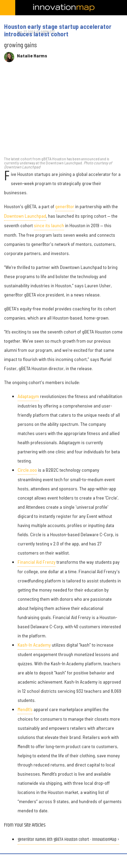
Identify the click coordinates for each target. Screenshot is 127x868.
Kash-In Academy (34, 645)
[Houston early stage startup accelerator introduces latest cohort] (63, 113)
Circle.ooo (27, 470)
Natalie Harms (32, 56)
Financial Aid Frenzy (37, 562)
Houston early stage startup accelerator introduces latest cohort (58, 30)
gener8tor (65, 206)
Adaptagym (28, 396)
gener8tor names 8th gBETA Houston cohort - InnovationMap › (68, 840)
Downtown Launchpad (25, 216)
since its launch (49, 225)
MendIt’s (25, 709)
